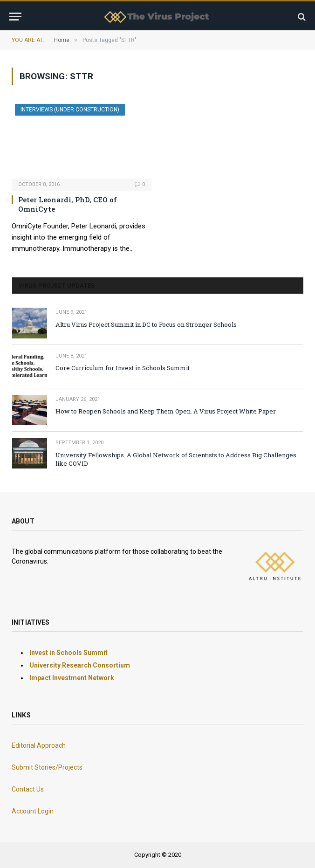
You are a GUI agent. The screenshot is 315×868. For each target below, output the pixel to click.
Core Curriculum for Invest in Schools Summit (123, 368)
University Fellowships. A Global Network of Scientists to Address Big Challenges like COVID (176, 459)
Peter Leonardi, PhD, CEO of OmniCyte (68, 204)
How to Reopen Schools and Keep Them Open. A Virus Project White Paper (166, 411)
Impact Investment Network (72, 678)
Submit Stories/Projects (47, 767)
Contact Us (28, 789)
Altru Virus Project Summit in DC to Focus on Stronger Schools (146, 324)
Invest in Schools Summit (68, 653)
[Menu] (15, 17)
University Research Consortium (80, 665)
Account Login (33, 811)
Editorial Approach (39, 745)
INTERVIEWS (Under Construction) (70, 110)
